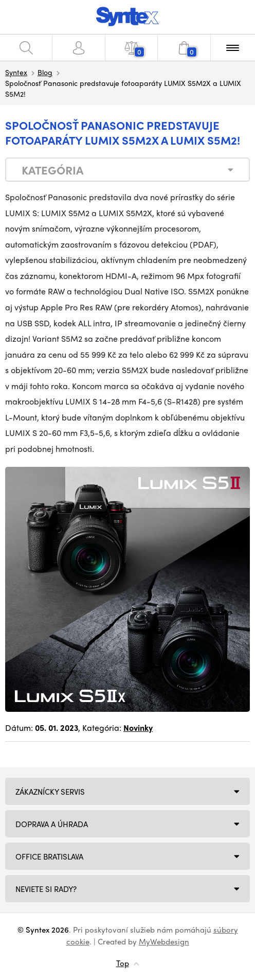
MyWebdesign (164, 941)
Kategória (52, 170)
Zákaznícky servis (50, 792)
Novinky (138, 728)
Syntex (16, 72)
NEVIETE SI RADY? (46, 889)
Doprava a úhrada (52, 824)
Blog (45, 72)
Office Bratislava (49, 856)
